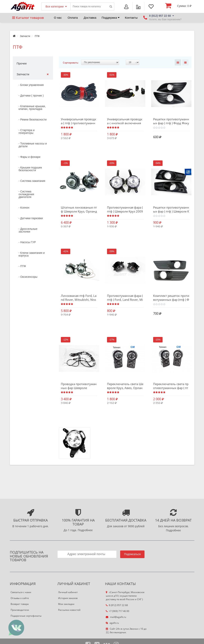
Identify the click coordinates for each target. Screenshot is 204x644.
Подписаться (132, 554)
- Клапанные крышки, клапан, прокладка (32, 108)
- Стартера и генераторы (27, 132)
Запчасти (25, 36)
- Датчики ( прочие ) (31, 96)
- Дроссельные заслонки (28, 230)
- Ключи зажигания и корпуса (32, 254)
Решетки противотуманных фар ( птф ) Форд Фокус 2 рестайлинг (171, 123)
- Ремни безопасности (33, 120)
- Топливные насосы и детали (33, 145)
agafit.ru (112, 623)
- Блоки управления (31, 85)
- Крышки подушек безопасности (30, 169)
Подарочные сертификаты (26, 616)
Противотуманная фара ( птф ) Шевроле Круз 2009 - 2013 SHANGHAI (125, 211)
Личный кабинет (68, 592)
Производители (20, 610)
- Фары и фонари (30, 157)
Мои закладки (66, 604)
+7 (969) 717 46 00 (118, 611)
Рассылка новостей (69, 610)
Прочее (22, 63)
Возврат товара (20, 604)
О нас (58, 18)
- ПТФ (22, 266)
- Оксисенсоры (28, 277)
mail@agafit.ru (116, 617)
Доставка (90, 18)
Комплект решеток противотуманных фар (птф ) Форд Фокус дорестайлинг (171, 300)
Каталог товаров (28, 18)
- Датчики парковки (31, 218)
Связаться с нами (21, 592)
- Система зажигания (32, 181)
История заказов (68, 598)
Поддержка (111, 18)
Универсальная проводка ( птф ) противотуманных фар (79, 123)
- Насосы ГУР (27, 242)
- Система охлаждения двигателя (26, 194)
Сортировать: (71, 63)
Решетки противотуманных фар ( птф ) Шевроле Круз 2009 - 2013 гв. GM (171, 211)
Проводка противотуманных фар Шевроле (79, 386)
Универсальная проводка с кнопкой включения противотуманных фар (125, 123)
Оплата (73, 18)
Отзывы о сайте (20, 598)
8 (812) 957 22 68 (117, 605)
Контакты (131, 18)
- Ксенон (24, 208)
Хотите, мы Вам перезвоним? (165, 20)
